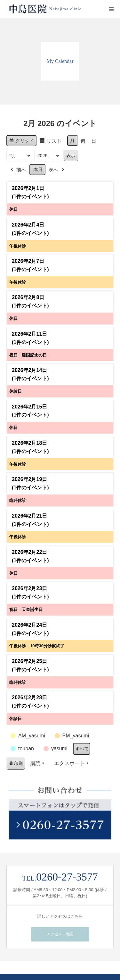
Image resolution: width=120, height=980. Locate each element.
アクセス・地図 (60, 934)
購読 (38, 763)
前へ (18, 170)
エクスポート (72, 763)
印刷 (16, 765)
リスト (50, 142)
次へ (57, 170)
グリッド (21, 142)
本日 (38, 169)
